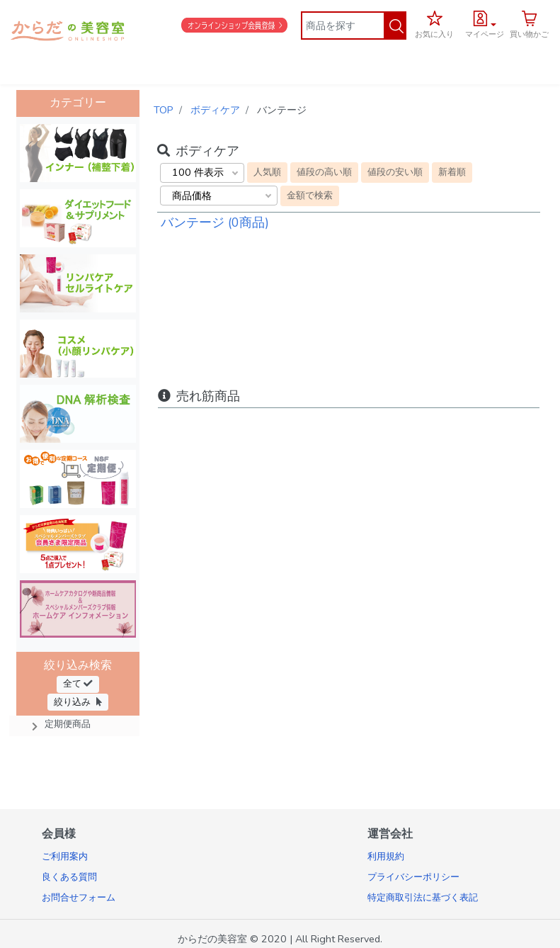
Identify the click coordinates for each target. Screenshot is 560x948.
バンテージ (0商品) (215, 222)
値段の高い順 (324, 172)
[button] (485, 23)
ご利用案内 (65, 857)
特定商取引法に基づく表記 (423, 898)
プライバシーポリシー (413, 877)
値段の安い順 (395, 172)
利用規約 (386, 857)
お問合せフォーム (79, 898)
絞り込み (78, 702)
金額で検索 (310, 195)
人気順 (267, 172)
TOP (164, 110)
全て (78, 683)
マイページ (485, 34)
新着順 (452, 172)
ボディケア (215, 110)
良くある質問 (69, 877)
